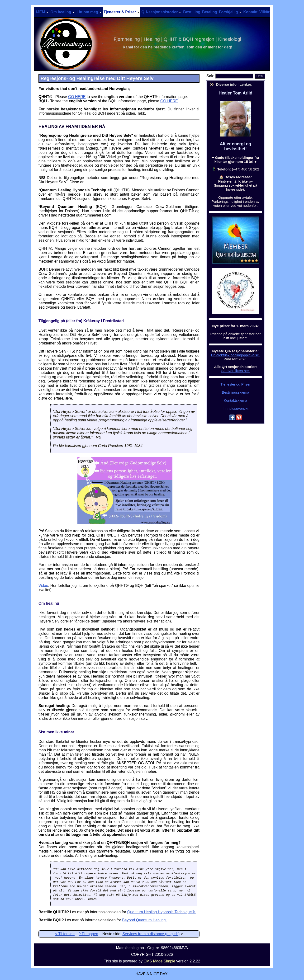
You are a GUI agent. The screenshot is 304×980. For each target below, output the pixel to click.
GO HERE (77, 97)
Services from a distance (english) (151, 934)
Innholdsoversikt (235, 408)
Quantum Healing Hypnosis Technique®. (161, 912)
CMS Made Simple (159, 961)
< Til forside (65, 934)
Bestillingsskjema (235, 392)
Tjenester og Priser (235, 384)
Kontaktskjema (235, 400)
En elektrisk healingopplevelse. (236, 355)
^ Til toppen (88, 934)
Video (43, 586)
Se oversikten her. (235, 371)
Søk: (211, 76)
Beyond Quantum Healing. (144, 920)
